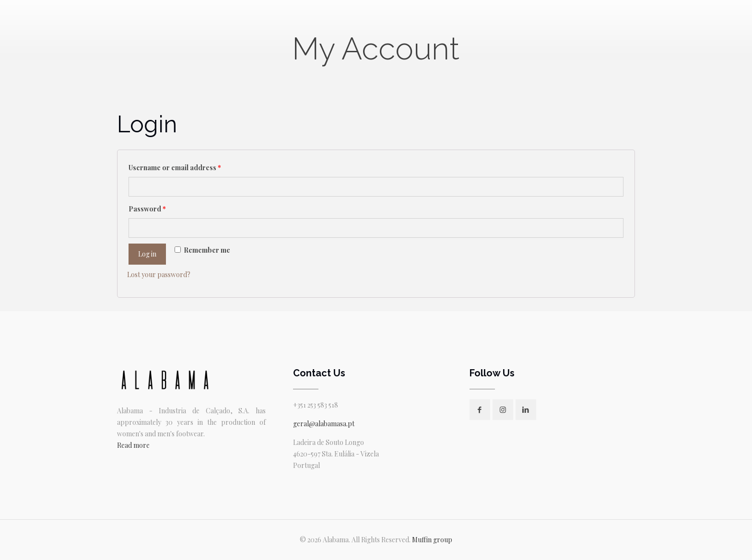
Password (147, 209)
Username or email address (175, 168)
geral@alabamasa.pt (324, 424)
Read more (133, 445)
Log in (147, 254)
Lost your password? (159, 274)
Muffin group (432, 540)
